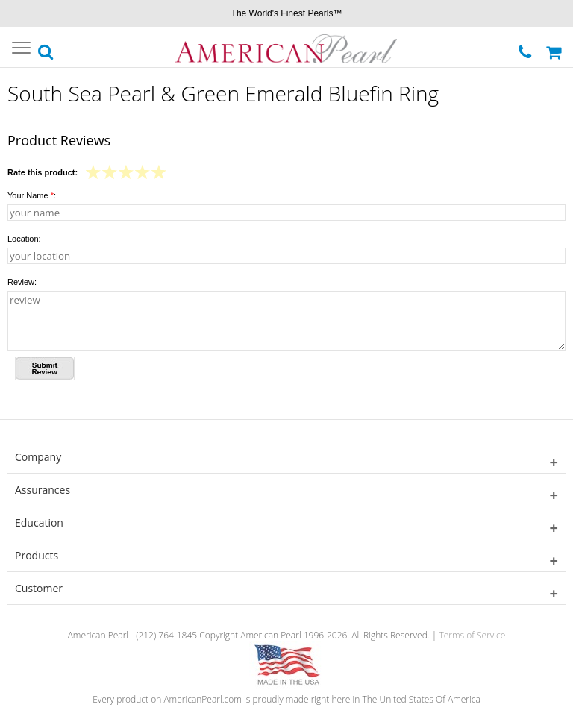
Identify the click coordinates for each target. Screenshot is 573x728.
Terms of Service (472, 635)
